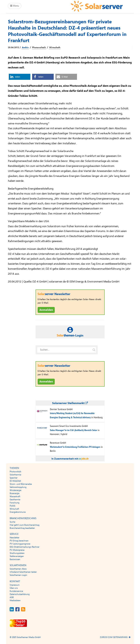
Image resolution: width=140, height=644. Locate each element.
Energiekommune (18, 512)
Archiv (25, 48)
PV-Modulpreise (17, 550)
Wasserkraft (15, 496)
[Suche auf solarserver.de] (94, 350)
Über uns (14, 588)
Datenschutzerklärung (20, 594)
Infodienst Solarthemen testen (23, 572)
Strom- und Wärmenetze (21, 484)
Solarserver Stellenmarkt (70, 403)
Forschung (15, 503)
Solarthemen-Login (18, 575)
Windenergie (15, 490)
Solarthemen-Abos (18, 569)
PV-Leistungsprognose (20, 544)
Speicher (14, 478)
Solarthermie (15, 475)
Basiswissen (15, 559)
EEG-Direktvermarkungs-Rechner (25, 547)
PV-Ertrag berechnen (19, 541)
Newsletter (15, 538)
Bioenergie (15, 493)
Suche (12, 522)
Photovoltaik (39, 48)
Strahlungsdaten (17, 553)
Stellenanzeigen (17, 556)
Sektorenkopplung (18, 487)
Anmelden (46, 310)
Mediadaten (15, 600)
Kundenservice (16, 591)
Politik (13, 506)
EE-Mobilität (15, 481)
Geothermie (15, 500)
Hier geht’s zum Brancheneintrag (25, 525)
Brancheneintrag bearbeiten (22, 528)
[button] (20, 77)
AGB (12, 597)
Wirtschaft (55, 48)
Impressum (15, 585)
